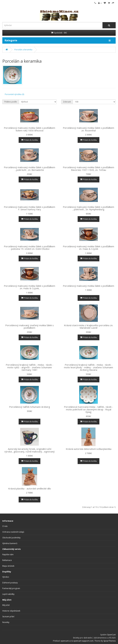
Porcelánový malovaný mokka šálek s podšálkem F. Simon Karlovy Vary (30, 208)
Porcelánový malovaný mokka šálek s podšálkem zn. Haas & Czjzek (88, 248)
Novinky (6, 622)
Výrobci (6, 577)
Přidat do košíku (30, 140)
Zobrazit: (67, 102)
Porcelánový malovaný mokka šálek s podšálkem (88, 286)
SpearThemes (110, 641)
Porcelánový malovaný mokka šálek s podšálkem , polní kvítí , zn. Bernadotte (30, 169)
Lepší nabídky (8, 594)
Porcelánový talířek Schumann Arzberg (30, 407)
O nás (5, 526)
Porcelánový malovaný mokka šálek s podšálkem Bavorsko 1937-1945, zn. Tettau (88, 169)
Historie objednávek (11, 611)
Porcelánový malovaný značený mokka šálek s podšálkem (30, 327)
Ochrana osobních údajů (13, 532)
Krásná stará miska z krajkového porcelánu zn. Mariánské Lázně (88, 327)
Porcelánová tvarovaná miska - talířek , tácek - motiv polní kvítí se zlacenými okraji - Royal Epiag (88, 409)
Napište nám (8, 554)
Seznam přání (8, 617)
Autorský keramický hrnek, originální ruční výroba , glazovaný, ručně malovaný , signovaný (30, 450)
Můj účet (6, 605)
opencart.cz (66, 641)
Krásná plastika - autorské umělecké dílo (30, 488)
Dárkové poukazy (10, 583)
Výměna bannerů (10, 543)
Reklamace (7, 560)
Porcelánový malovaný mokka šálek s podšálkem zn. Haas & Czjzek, (30, 287)
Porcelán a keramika (23, 50)
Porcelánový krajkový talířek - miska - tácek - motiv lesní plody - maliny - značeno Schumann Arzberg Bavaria (88, 367)
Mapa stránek (8, 566)
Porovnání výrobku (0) (14, 94)
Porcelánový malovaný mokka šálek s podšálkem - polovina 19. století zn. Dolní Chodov (30, 248)
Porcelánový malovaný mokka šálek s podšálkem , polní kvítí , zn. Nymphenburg (88, 208)
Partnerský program (11, 588)
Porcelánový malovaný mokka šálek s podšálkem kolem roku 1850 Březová (30, 129)
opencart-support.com (83, 641)
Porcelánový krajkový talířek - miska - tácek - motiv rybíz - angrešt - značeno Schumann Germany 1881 (30, 367)
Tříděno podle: (11, 102)
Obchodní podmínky (11, 538)
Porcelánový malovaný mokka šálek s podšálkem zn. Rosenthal (88, 129)
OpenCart (111, 635)
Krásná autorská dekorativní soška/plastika (89, 449)
